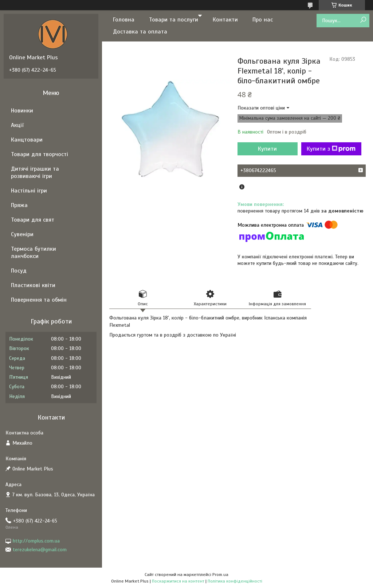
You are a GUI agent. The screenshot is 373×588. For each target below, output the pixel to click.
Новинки (22, 111)
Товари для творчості (40, 154)
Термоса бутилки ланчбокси (34, 253)
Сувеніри (22, 234)
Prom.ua (220, 575)
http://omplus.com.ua (36, 541)
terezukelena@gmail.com (40, 550)
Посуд (19, 271)
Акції (17, 125)
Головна (124, 20)
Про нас (263, 20)
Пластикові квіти (33, 285)
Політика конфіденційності (235, 581)
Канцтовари (27, 140)
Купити (267, 149)
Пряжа (19, 205)
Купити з (331, 149)
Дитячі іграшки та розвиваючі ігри (35, 172)
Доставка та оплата (140, 32)
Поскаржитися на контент (178, 581)
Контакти (225, 20)
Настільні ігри (29, 191)
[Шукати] (363, 20)
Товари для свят (33, 220)
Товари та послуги (174, 20)
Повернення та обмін (39, 300)
